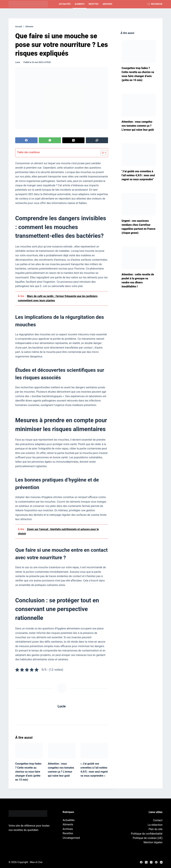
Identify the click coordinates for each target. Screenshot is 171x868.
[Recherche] (155, 4)
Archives (107, 4)
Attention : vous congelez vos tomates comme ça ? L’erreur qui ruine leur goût (138, 126)
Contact (158, 820)
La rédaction (155, 825)
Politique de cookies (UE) (148, 838)
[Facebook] (26, 140)
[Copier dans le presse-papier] (97, 140)
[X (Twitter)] (73, 140)
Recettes (94, 4)
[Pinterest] (156, 862)
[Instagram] (151, 862)
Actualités (65, 4)
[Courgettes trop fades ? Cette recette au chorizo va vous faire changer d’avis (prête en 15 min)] (29, 751)
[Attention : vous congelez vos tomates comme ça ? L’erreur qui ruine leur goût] (62, 751)
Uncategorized (71, 838)
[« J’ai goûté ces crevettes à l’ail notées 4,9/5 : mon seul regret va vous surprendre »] (94, 751)
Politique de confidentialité (147, 834)
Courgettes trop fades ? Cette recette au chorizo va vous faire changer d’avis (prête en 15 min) (28, 772)
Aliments (80, 4)
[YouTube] (161, 862)
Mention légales (153, 842)
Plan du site (156, 829)
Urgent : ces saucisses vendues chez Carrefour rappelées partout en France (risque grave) (139, 227)
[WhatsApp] (50, 140)
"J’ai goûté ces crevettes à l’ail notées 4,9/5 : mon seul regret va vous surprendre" (138, 175)
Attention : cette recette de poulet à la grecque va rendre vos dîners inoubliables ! (138, 280)
